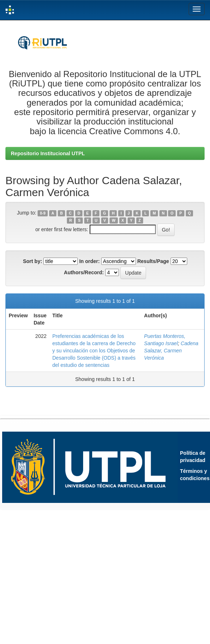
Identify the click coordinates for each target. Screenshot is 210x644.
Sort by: (32, 261)
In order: (89, 261)
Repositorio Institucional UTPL (48, 153)
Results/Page (153, 261)
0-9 (43, 213)
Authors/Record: (84, 272)
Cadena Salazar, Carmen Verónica (171, 351)
